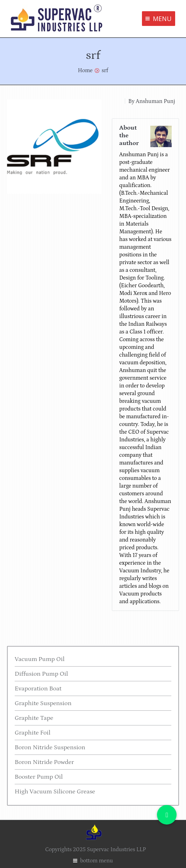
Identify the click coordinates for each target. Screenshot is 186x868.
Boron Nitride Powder (44, 762)
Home (85, 70)
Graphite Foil (33, 733)
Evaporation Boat (38, 689)
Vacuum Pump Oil (40, 659)
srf (105, 70)
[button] (167, 815)
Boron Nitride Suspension (50, 748)
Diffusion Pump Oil (41, 674)
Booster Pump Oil (39, 777)
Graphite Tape (34, 718)
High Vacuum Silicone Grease (55, 792)
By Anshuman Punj (152, 101)
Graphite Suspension (43, 703)
